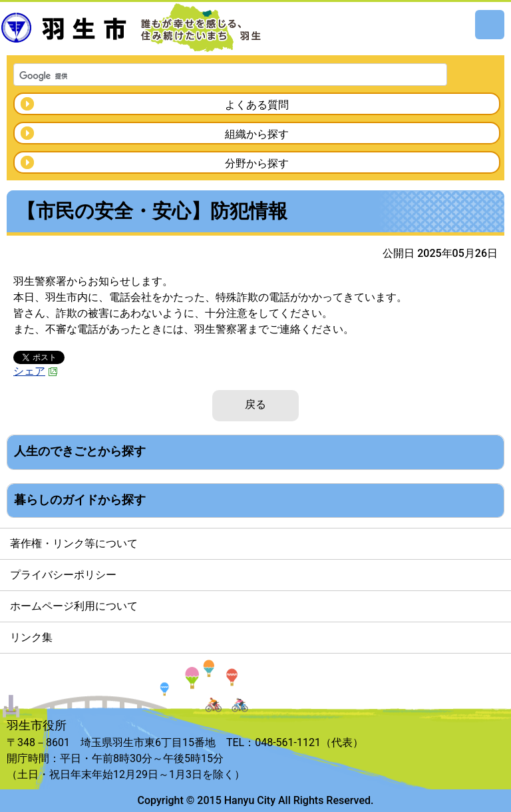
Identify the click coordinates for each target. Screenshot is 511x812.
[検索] (213, 76)
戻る (255, 404)
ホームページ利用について (74, 606)
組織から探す (257, 134)
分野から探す (257, 163)
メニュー (490, 25)
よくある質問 (257, 105)
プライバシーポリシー (63, 575)
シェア (36, 371)
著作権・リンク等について (74, 543)
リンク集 (31, 637)
